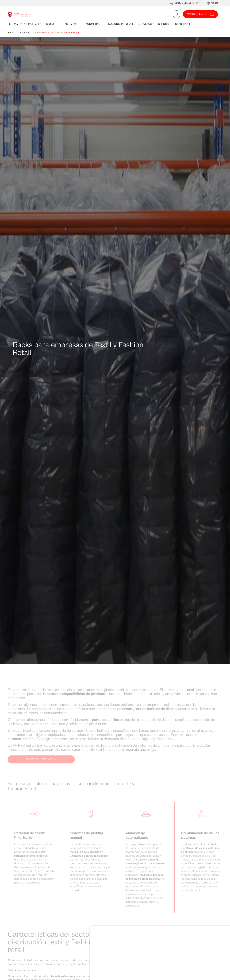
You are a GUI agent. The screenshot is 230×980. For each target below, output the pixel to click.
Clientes (164, 24)
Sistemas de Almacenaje (25, 24)
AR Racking (73, 24)
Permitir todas (198, 852)
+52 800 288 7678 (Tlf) (187, 3)
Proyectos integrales (121, 24)
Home (11, 33)
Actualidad (94, 24)
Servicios (147, 24)
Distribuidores (182, 24)
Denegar (198, 862)
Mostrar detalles (26, 870)
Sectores (54, 24)
